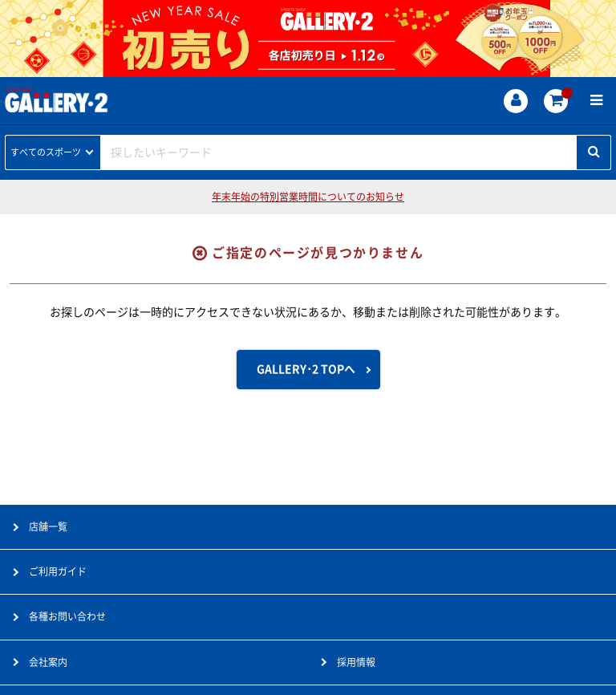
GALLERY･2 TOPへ (306, 369)
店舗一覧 (48, 526)
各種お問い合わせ (67, 616)
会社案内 (48, 662)
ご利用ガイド (58, 571)
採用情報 (356, 662)
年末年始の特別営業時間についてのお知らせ (308, 197)
